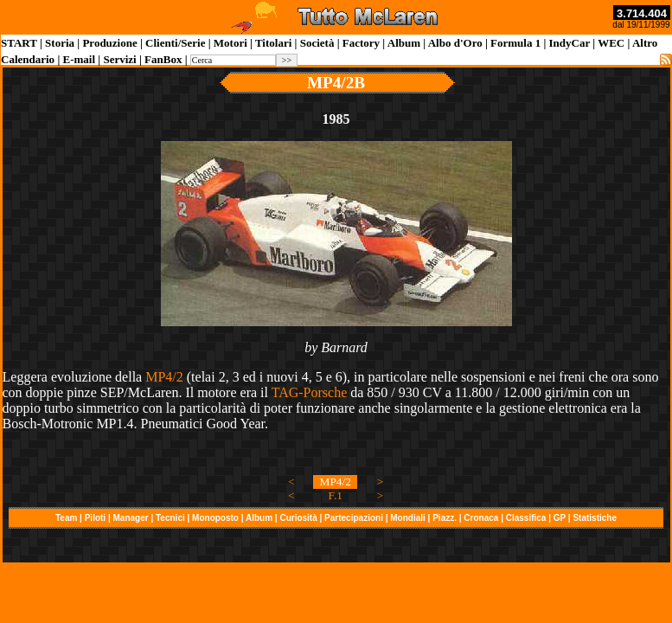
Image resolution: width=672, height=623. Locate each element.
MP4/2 (164, 377)
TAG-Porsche (310, 392)
